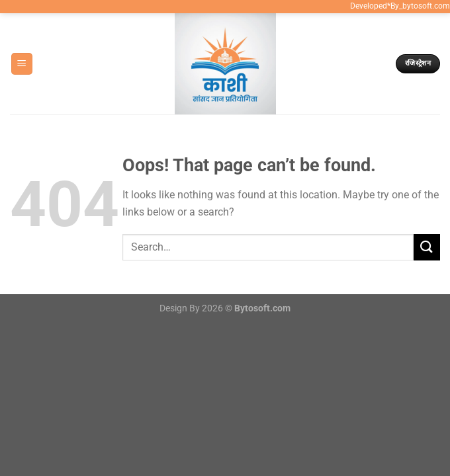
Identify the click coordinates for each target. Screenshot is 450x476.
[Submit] (427, 247)
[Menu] (22, 64)
